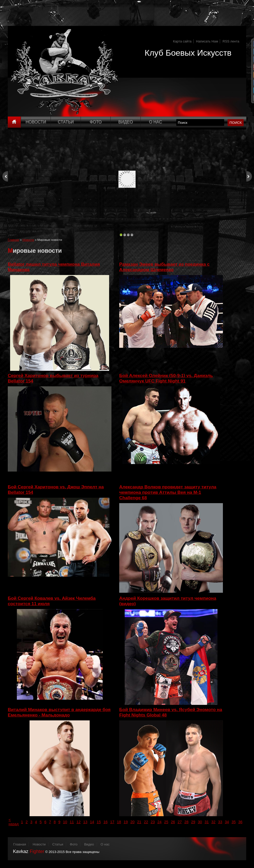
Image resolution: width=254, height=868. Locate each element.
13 (85, 822)
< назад (14, 822)
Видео (125, 122)
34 (227, 822)
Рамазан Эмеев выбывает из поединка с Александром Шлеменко (164, 267)
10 (65, 822)
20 (132, 822)
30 (200, 822)
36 (240, 822)
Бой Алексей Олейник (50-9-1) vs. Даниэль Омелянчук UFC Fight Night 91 (166, 378)
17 (112, 822)
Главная (13, 240)
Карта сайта (182, 41)
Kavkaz (29, 851)
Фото (96, 122)
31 (207, 822)
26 (173, 822)
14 (92, 822)
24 (159, 822)
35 (234, 822)
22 (146, 822)
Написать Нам (207, 41)
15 (99, 822)
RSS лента (231, 41)
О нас (105, 844)
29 (193, 822)
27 (180, 822)
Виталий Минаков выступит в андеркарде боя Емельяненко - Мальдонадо (59, 712)
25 (166, 822)
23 (153, 822)
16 (105, 822)
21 (139, 822)
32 (213, 822)
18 (119, 822)
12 (79, 822)
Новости (36, 122)
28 (186, 822)
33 (220, 822)
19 (126, 822)
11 (72, 822)
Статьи (66, 122)
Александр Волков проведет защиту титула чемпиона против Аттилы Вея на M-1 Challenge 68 (168, 492)
